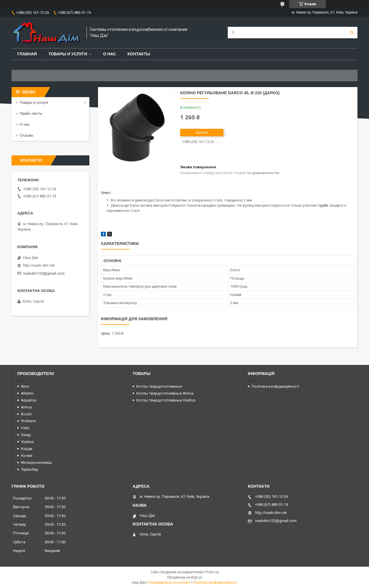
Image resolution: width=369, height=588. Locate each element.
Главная (27, 54)
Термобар (30, 469)
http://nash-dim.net (39, 265)
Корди (27, 449)
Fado (25, 428)
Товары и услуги (68, 54)
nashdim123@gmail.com (44, 273)
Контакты (139, 54)
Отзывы (27, 135)
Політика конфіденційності (275, 386)
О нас (109, 54)
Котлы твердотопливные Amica (165, 393)
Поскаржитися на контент (169, 583)
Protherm (29, 421)
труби (323, 205)
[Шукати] (352, 33)
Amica (26, 407)
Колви (27, 456)
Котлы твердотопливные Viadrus (166, 400)
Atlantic (27, 393)
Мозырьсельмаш (36, 462)
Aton (25, 386)
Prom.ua (212, 572)
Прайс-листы (31, 113)
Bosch (26, 414)
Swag (26, 435)
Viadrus (27, 442)
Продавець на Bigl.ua (185, 577)
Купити (202, 132)
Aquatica (29, 400)
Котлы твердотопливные (159, 386)
